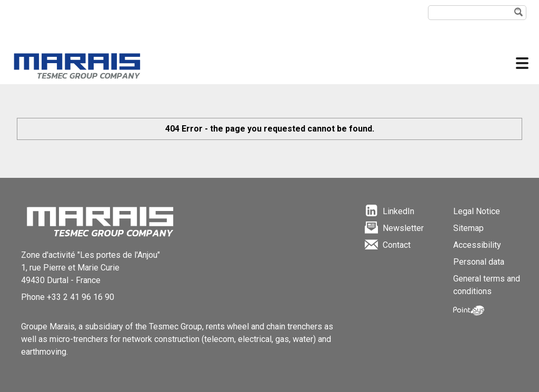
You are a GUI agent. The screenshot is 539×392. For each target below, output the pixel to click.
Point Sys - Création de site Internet (469, 310)
